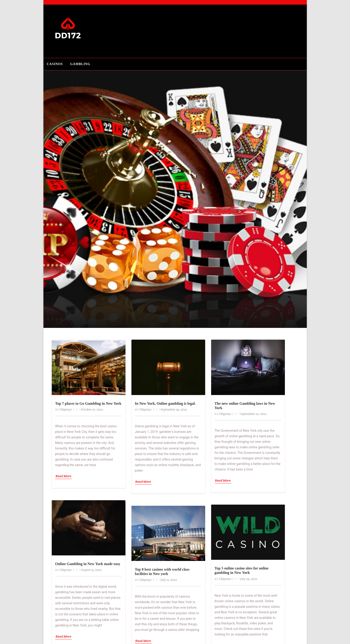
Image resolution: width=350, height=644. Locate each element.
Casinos (55, 64)
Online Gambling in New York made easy (88, 564)
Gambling (80, 64)
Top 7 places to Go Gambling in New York (88, 403)
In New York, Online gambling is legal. (165, 403)
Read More (64, 476)
